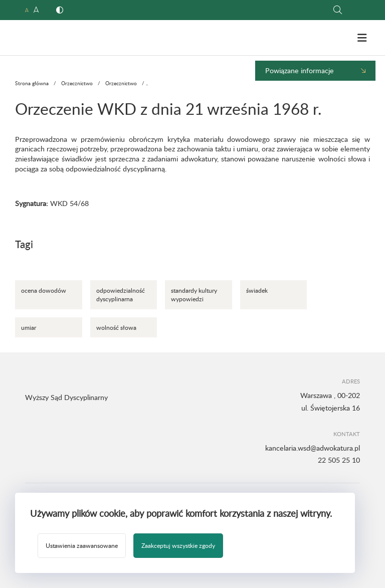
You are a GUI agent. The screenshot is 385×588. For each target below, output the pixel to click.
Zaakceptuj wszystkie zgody (178, 545)
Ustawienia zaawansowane (82, 545)
